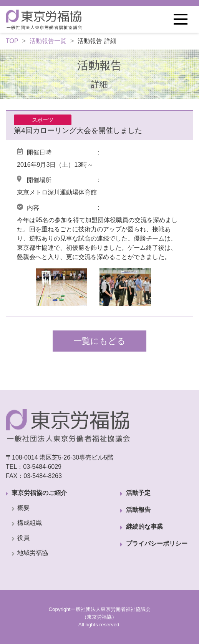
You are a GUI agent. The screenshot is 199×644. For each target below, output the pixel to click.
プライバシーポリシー (157, 544)
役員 (23, 538)
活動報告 (138, 510)
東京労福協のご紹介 (39, 493)
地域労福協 (33, 553)
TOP (12, 41)
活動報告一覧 (48, 41)
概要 (23, 508)
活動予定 (138, 493)
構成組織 (30, 523)
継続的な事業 (144, 527)
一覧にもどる (99, 341)
